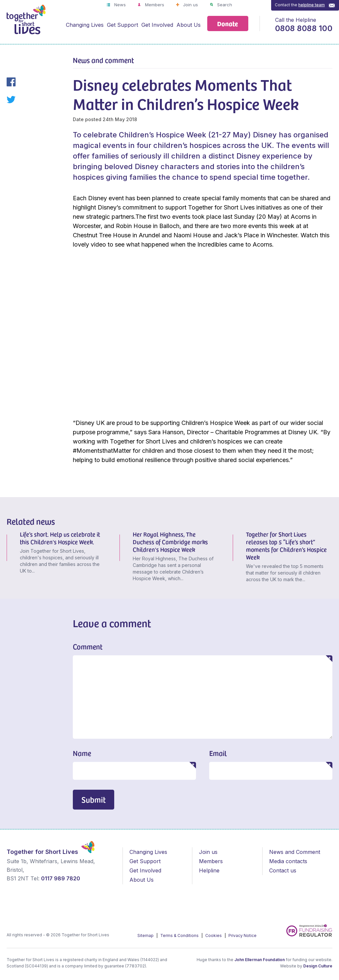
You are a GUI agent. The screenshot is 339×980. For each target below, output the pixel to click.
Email (218, 753)
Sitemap (146, 935)
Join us (190, 5)
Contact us (283, 870)
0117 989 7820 (61, 878)
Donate (228, 23)
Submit (94, 799)
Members (154, 5)
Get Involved (157, 25)
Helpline (209, 870)
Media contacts (288, 861)
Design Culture (318, 966)
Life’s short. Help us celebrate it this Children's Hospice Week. (60, 538)
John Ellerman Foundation (260, 960)
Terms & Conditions (180, 935)
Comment (88, 646)
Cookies (214, 935)
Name (82, 753)
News (119, 5)
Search (224, 5)
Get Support (122, 25)
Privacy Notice (242, 935)
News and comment (103, 60)
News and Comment (295, 852)
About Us (189, 25)
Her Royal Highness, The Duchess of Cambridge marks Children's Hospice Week (170, 542)
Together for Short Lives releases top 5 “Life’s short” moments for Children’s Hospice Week (286, 545)
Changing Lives (85, 25)
